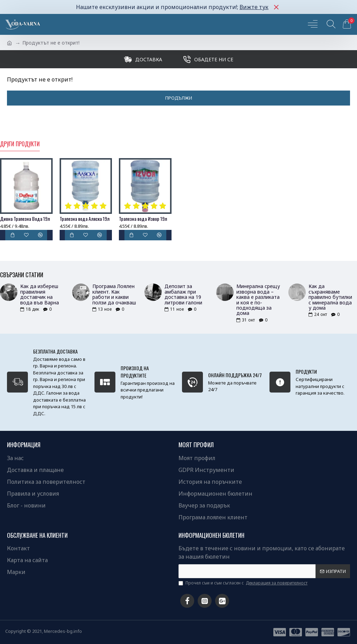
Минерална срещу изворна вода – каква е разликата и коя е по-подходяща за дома (258, 300)
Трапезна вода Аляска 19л (85, 219)
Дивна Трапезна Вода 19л (25, 219)
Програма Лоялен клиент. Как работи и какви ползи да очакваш (114, 294)
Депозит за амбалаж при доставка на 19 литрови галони (183, 294)
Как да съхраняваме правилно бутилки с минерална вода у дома (330, 297)
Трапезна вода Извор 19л (143, 219)
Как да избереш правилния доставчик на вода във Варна (40, 294)
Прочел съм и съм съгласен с (244, 583)
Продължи (179, 98)
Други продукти (20, 144)
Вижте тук (254, 7)
